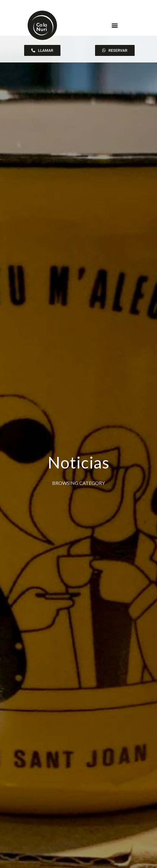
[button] (115, 25)
